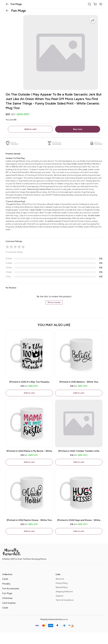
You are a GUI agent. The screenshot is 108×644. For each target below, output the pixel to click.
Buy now (78, 129)
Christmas (7, 598)
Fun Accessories (11, 588)
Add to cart (30, 129)
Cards (5, 579)
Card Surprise (9, 603)
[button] (7, 4)
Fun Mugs (7, 593)
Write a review (54, 302)
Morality (6, 584)
